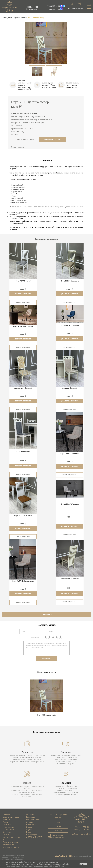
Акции (6, 822)
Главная (7, 814)
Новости (7, 819)
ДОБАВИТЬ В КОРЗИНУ (52, 139)
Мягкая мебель (33, 819)
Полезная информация (9, 826)
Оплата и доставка (11, 817)
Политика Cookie (57, 866)
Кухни (29, 832)
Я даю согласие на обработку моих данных (56, 836)
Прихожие (31, 824)
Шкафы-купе (32, 835)
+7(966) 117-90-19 (81, 827)
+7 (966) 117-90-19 (53, 6)
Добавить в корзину (23, 294)
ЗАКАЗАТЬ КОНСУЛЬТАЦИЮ (25, 139)
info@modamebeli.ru (81, 834)
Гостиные (30, 817)
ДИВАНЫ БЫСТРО (34, 837)
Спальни (30, 814)
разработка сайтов (83, 856)
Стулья (29, 830)
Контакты (7, 832)
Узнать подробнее (23, 302)
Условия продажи (11, 847)
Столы (29, 827)
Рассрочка (27, 752)
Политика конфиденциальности (12, 837)
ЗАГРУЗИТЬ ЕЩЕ (46, 615)
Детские (30, 822)
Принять (83, 864)
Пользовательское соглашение (11, 843)
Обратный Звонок (75, 9)
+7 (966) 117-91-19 (53, 9)
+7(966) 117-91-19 (81, 830)
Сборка (27, 783)
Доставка (66, 752)
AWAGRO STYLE (64, 856)
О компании (8, 830)
